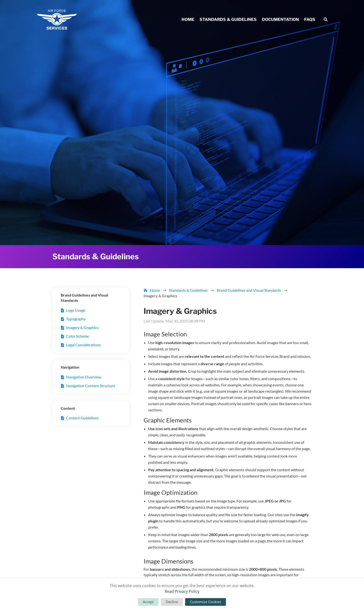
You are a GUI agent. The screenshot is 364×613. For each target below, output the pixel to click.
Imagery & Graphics (82, 327)
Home (188, 20)
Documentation (280, 20)
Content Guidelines (82, 418)
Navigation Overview (84, 377)
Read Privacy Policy (182, 591)
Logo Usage (76, 310)
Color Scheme (77, 336)
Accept (148, 602)
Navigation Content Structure (91, 386)
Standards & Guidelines (228, 20)
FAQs (310, 20)
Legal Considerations (83, 345)
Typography (76, 319)
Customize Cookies (206, 602)
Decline (172, 602)
